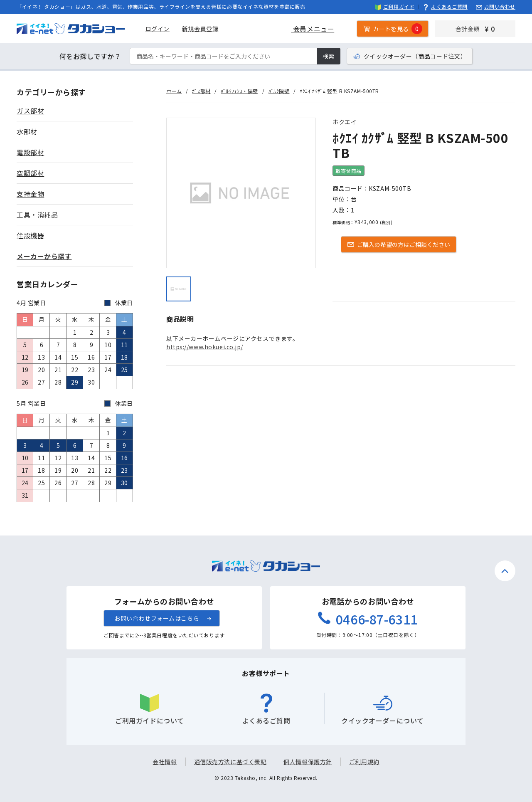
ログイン (158, 29)
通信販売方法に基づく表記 (230, 762)
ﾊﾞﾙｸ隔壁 (279, 91)
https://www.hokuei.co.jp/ (205, 347)
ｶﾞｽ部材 (201, 91)
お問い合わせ (496, 6)
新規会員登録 (200, 29)
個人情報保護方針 (308, 762)
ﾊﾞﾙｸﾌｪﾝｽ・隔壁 (239, 91)
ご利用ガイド (395, 6)
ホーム (174, 91)
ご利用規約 (364, 762)
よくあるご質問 (445, 6)
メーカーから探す (44, 256)
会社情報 (165, 762)
